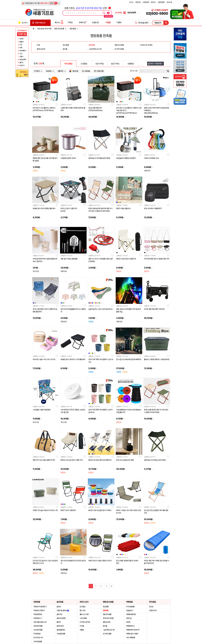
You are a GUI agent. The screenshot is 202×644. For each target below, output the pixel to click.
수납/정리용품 (38, 630)
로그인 (131, 2)
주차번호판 (37, 634)
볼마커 (59, 622)
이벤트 (119, 23)
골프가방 (59, 614)
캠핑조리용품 (119, 45)
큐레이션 (82, 23)
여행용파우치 (130, 626)
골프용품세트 (61, 630)
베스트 (59, 23)
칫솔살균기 (130, 610)
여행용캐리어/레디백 (133, 630)
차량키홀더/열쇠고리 (40, 622)
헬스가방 (82, 610)
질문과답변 (161, 2)
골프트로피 (60, 626)
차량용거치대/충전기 (40, 607)
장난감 (151, 607)
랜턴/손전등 (41, 49)
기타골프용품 (61, 634)
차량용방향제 (38, 614)
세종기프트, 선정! (88, 8)
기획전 (70, 23)
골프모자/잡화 (61, 618)
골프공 (59, 607)
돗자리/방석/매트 (146, 45)
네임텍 (128, 622)
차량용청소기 (38, 618)
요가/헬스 (83, 607)
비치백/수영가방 (85, 622)
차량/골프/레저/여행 (44, 29)
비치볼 (82, 626)
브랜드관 (95, 23)
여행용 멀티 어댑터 (132, 634)
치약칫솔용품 (130, 607)
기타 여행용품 (130, 638)
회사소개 (169, 2)
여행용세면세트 (131, 614)
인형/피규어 (153, 610)
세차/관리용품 (38, 626)
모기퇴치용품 (119, 49)
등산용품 (66, 45)
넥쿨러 (82, 630)
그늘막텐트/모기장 (95, 49)
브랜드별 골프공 (63, 610)
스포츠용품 (83, 618)
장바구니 (153, 2)
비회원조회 (146, 2)
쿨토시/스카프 (84, 614)
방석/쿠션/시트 (38, 638)
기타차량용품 (38, 642)
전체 (38, 45)
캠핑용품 (92, 45)
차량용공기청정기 (39, 610)
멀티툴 (65, 49)
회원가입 (138, 2)
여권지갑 (129, 618)
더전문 (108, 23)
